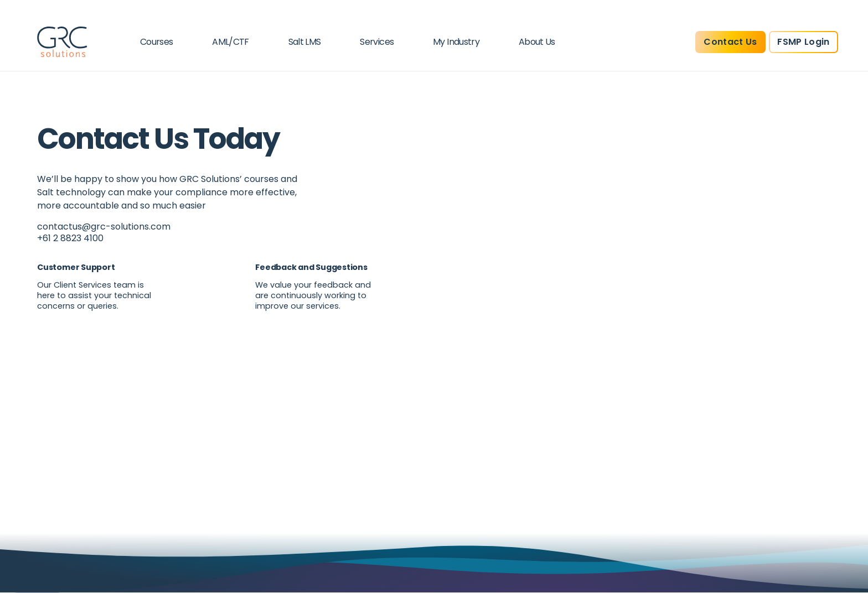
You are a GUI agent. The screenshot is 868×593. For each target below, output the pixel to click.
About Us (537, 42)
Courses (157, 42)
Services (377, 42)
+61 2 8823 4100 (70, 238)
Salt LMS (305, 42)
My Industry (456, 42)
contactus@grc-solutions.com (104, 227)
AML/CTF (231, 42)
